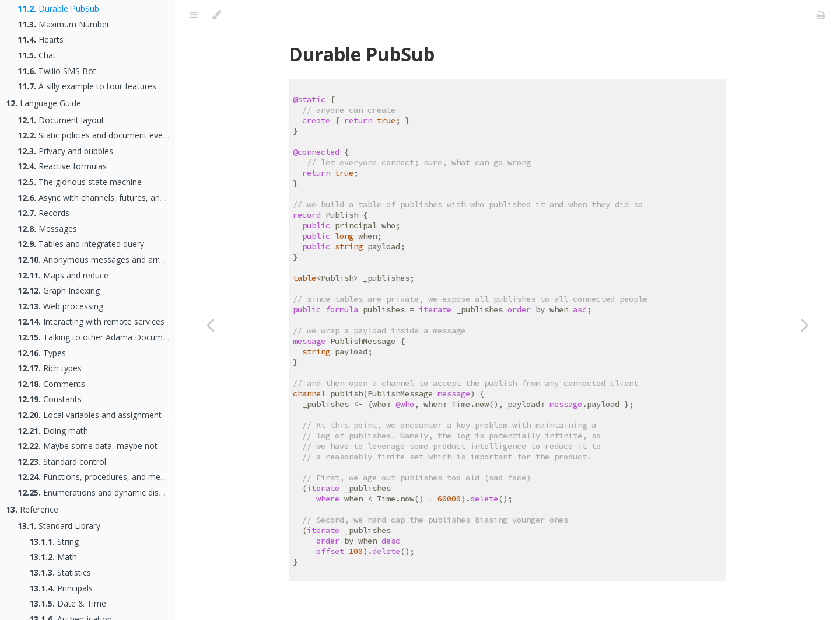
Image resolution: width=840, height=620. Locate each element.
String (54, 541)
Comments (51, 384)
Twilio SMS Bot (57, 71)
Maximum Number (64, 24)
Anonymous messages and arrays (94, 260)
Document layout (61, 120)
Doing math (53, 431)
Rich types (50, 368)
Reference (32, 509)
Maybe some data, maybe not (87, 446)
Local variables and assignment (90, 415)
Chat (37, 55)
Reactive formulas (62, 166)
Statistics (60, 572)
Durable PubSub (58, 8)
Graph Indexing (59, 290)
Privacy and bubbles (65, 151)
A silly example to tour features (87, 86)
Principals (61, 588)
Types (42, 353)
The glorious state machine (80, 182)
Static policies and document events (96, 135)
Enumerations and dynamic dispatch (99, 492)
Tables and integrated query (81, 244)
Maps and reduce (63, 275)
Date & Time (68, 603)
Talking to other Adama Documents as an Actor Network (139, 337)
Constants (50, 399)
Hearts (41, 39)
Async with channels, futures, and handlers (108, 198)
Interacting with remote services (91, 321)
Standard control (62, 461)
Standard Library (59, 526)
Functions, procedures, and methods (100, 477)
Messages (47, 229)
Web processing (60, 306)
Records (43, 213)
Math (53, 557)
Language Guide (43, 103)
